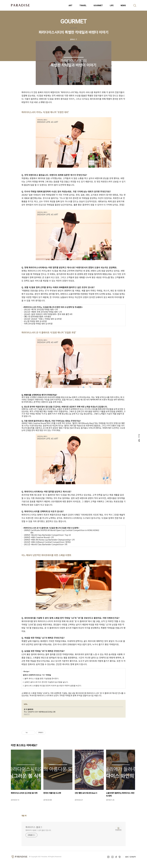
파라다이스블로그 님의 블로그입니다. (38, 830)
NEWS (123, 5)
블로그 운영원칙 (131, 857)
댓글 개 (24, 816)
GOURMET (98, 5)
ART (70, 5)
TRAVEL (83, 5)
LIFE (112, 5)
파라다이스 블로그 (34, 827)
